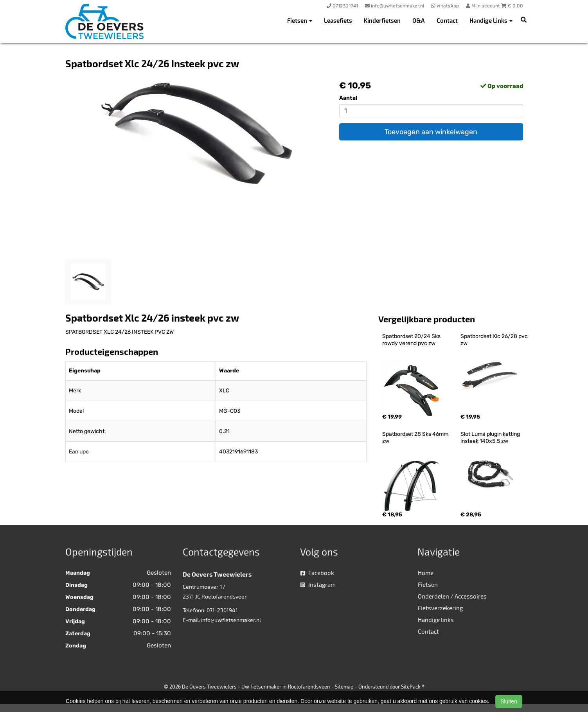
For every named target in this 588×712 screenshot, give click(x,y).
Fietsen (428, 584)
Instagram (318, 584)
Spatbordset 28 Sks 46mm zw (416, 438)
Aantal (348, 98)
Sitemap (344, 687)
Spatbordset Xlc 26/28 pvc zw (495, 340)
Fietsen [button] (300, 20)
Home (426, 573)
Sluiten (509, 701)
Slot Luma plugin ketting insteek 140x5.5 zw (491, 438)
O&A (419, 20)
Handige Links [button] (491, 20)
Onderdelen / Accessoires (452, 596)
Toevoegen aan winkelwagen (431, 132)
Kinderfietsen (382, 20)
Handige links (436, 620)
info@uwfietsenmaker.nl (231, 620)
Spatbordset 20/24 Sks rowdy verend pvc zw (412, 340)
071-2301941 (222, 610)
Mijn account (484, 6)
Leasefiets (338, 20)
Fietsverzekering (440, 608)
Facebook (317, 573)
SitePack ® (413, 687)
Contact (447, 20)
